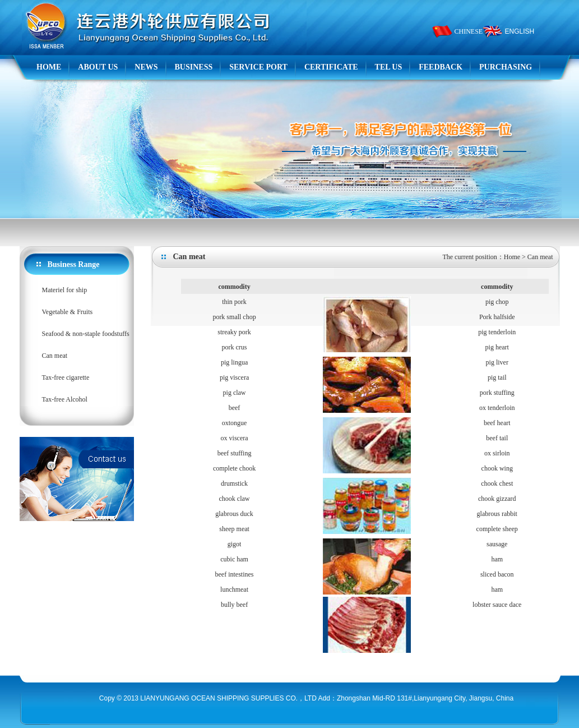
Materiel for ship (65, 290)
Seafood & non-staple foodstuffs (86, 334)
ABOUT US (98, 67)
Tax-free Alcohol (65, 399)
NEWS (146, 67)
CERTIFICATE (331, 67)
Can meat (55, 356)
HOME (49, 67)
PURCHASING (506, 67)
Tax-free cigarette (66, 377)
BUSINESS (194, 67)
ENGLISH (520, 31)
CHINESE (469, 31)
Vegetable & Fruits (68, 312)
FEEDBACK (441, 67)
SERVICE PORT (258, 67)
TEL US (389, 67)
